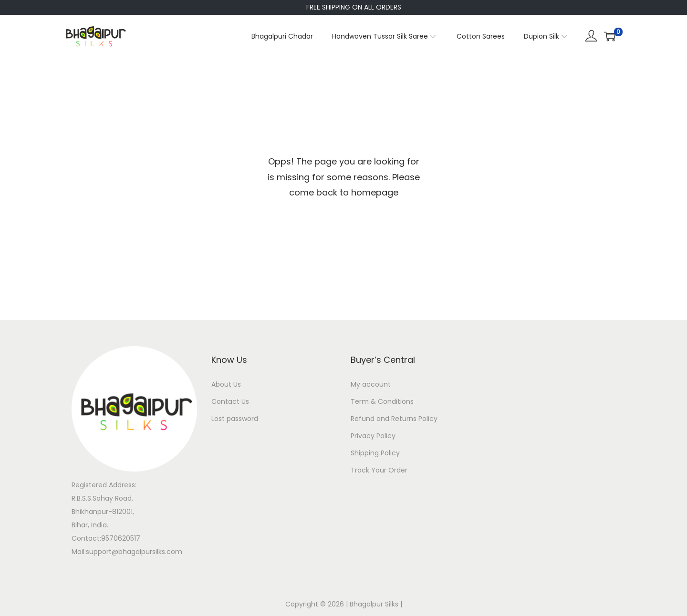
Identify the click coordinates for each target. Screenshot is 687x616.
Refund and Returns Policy (394, 419)
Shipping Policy (375, 453)
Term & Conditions (382, 401)
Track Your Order (379, 470)
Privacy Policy (373, 436)
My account (371, 384)
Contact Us (230, 401)
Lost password (235, 419)
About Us (226, 384)
